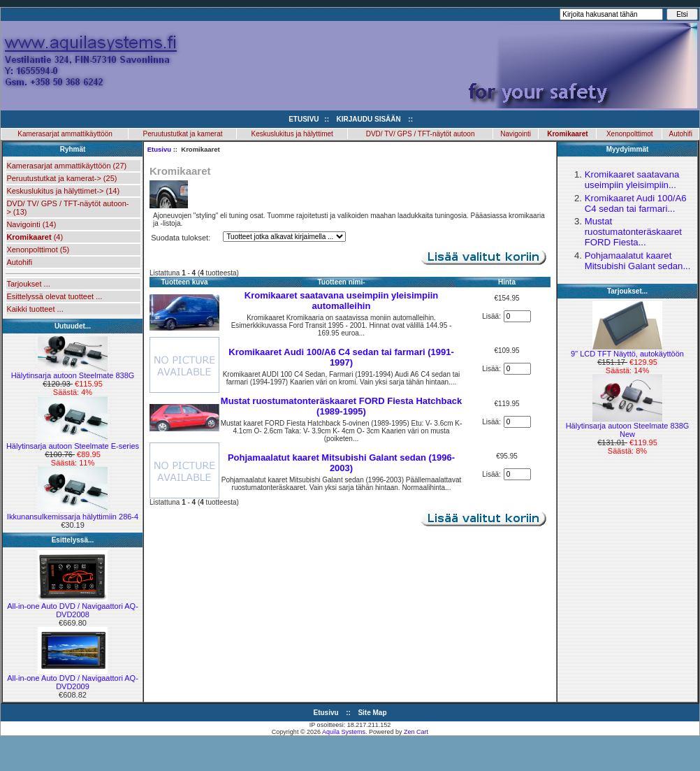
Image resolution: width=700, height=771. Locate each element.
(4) (35, 237)
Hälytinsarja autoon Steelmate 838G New (628, 426)
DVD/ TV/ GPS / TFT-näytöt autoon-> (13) (67, 208)
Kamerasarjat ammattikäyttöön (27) (66, 166)
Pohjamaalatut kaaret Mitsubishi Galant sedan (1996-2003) (341, 463)
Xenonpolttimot (630, 134)
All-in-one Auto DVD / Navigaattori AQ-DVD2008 (73, 607)
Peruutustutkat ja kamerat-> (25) (61, 178)
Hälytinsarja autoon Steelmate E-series (73, 442)
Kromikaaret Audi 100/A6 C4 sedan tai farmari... (636, 203)
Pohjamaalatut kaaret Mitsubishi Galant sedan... (638, 261)
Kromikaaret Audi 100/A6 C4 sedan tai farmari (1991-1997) (341, 357)
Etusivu (304, 119)
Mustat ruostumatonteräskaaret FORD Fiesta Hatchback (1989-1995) (341, 406)
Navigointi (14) (31, 224)
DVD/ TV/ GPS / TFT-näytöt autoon (421, 134)
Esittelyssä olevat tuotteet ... (54, 296)
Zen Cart (416, 732)
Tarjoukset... (627, 291)
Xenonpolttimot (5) (38, 250)
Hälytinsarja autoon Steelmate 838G (73, 372)
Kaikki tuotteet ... (35, 309)
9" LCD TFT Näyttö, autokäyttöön (627, 350)
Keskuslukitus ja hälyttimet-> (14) (63, 191)
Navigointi (516, 134)
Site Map (372, 713)
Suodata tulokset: (181, 238)
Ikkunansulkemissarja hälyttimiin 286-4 (73, 513)
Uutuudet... (73, 326)
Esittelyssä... (73, 540)
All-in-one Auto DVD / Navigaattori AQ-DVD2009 (73, 679)
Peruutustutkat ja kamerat (183, 134)
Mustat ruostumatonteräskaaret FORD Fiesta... (633, 232)
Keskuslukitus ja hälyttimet (292, 134)
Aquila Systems (344, 732)
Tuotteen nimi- (341, 282)
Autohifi (681, 134)
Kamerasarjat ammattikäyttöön (65, 134)
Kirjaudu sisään (369, 119)
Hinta (507, 282)
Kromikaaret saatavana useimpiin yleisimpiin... (632, 180)
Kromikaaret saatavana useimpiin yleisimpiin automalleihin (341, 301)
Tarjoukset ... (28, 284)
